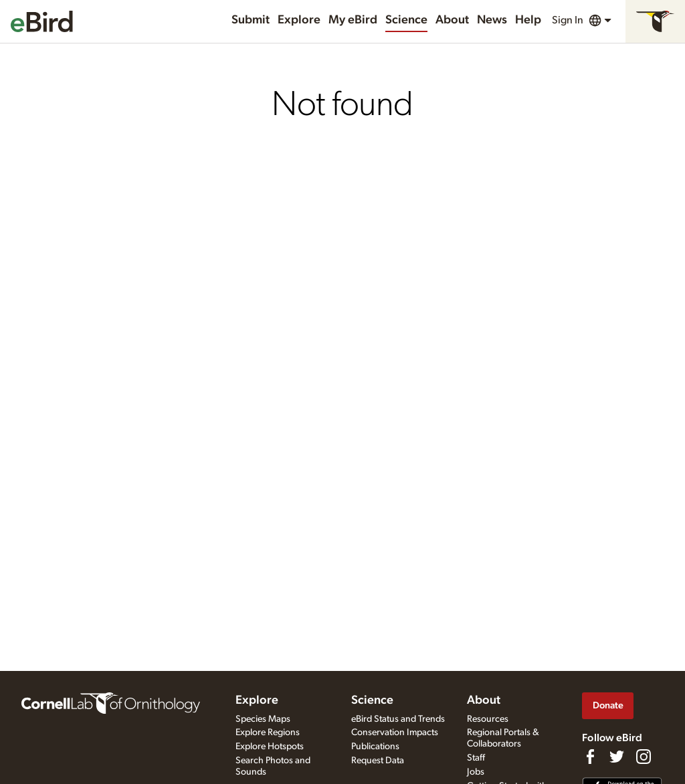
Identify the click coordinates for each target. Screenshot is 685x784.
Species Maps (263, 719)
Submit (251, 20)
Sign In (568, 20)
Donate (608, 705)
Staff (476, 758)
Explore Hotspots (270, 747)
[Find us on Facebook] (590, 757)
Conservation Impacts (395, 732)
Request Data (378, 761)
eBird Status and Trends (398, 719)
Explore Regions (268, 732)
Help (528, 20)
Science (406, 20)
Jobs (476, 772)
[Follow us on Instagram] (644, 757)
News (492, 20)
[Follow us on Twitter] (617, 757)
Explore (299, 20)
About (452, 20)
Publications (375, 747)
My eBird (353, 20)
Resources (488, 719)
